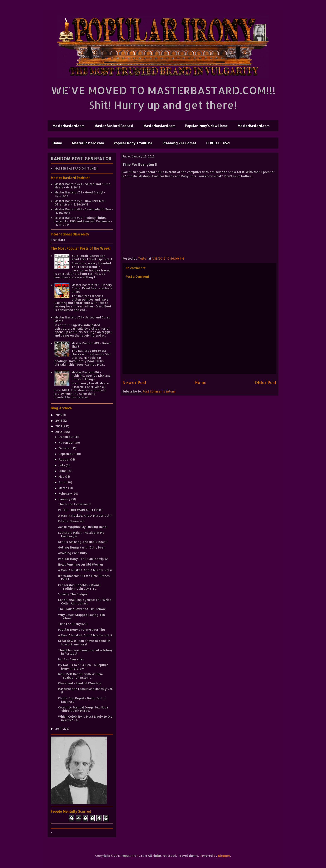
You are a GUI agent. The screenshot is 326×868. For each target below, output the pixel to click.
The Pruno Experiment (74, 504)
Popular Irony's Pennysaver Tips (82, 630)
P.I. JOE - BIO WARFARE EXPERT (81, 510)
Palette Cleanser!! (71, 521)
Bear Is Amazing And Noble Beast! (83, 542)
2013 (59, 426)
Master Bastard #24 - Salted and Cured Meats (82, 186)
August (64, 459)
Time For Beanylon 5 (73, 624)
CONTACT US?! (218, 143)
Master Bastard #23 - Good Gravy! (79, 192)
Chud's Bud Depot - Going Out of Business (82, 700)
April (63, 482)
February (66, 493)
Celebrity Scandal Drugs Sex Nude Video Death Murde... (83, 709)
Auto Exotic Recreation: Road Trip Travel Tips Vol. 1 (92, 258)
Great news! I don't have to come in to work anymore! (84, 643)
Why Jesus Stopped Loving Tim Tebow (81, 617)
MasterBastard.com (69, 126)
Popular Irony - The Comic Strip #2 (83, 559)
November (67, 443)
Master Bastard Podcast (114, 126)
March (63, 488)
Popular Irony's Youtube (133, 143)
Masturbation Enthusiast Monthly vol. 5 (85, 691)
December (67, 437)
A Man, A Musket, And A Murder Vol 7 (85, 516)
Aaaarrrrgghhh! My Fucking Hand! (83, 527)
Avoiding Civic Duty (73, 553)
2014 (59, 420)
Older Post (266, 382)
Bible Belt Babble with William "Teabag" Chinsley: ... (80, 676)
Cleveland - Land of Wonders (80, 683)
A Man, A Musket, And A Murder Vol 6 (85, 570)
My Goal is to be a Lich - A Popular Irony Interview (83, 667)
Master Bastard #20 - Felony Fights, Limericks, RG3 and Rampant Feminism (82, 219)
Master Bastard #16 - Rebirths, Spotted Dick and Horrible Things (91, 376)
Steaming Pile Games (179, 143)
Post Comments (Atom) (159, 391)
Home (57, 143)
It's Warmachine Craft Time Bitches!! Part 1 (85, 578)
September (67, 454)
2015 (59, 415)
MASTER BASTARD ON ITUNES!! (76, 168)
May (62, 476)
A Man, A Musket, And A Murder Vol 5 (85, 635)
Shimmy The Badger (73, 594)
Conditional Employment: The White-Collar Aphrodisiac (85, 602)
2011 (59, 729)
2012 (59, 432)
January (65, 499)
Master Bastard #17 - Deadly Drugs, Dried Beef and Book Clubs (92, 288)
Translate (58, 240)
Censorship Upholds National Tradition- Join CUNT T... (79, 587)
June (63, 471)
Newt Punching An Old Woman (80, 564)
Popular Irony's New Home (206, 126)
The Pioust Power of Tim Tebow (82, 609)
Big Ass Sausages (71, 659)
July (62, 465)
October (65, 448)
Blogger (224, 856)
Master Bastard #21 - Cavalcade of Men (83, 209)
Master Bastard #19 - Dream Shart (91, 345)
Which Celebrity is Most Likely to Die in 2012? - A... (85, 718)
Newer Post (134, 382)
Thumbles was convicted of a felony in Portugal (85, 652)
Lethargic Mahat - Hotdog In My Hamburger (81, 534)
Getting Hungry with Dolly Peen (82, 547)
